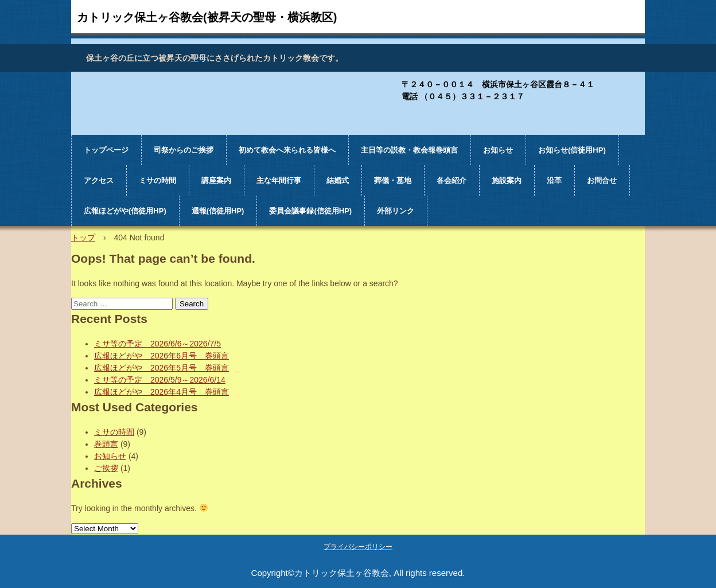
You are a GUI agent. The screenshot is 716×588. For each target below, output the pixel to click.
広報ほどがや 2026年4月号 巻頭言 (162, 392)
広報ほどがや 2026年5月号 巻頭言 (162, 368)
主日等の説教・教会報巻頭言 (409, 150)
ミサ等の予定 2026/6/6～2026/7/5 (157, 344)
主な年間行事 (279, 180)
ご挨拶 (106, 468)
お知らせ (498, 150)
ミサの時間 (157, 180)
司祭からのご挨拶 (184, 150)
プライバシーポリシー (358, 547)
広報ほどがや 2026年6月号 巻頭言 (162, 356)
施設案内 (507, 180)
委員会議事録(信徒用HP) (310, 211)
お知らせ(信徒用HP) (572, 150)
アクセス (99, 180)
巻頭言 (106, 444)
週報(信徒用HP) (218, 211)
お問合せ (602, 180)
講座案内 (216, 180)
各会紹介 (452, 180)
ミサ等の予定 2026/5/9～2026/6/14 (160, 380)
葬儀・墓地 (393, 180)
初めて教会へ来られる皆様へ (287, 150)
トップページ (106, 150)
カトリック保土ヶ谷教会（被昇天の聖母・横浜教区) (107, 99)
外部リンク (396, 211)
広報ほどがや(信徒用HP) (125, 211)
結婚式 (338, 180)
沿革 (554, 180)
